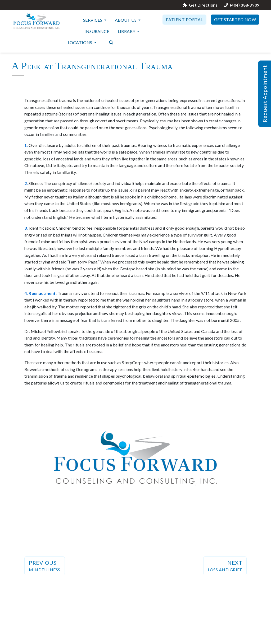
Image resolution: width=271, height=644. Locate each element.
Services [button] (93, 20)
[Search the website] (111, 42)
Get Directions (200, 5)
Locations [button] (80, 42)
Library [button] (127, 31)
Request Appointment (265, 94)
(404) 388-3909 (242, 5)
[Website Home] (37, 21)
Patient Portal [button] (184, 19)
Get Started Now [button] (235, 19)
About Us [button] (126, 20)
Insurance (97, 31)
